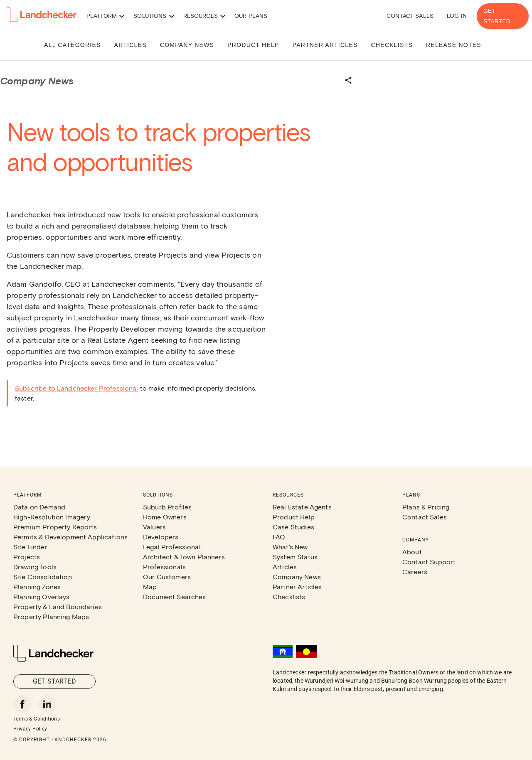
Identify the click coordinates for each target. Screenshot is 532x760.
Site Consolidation (43, 577)
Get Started (503, 16)
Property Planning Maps (51, 616)
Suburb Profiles (167, 507)
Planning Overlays (42, 596)
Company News (297, 577)
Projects (27, 557)
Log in (457, 16)
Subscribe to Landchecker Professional (77, 388)
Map (150, 587)
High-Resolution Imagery (52, 517)
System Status (295, 557)
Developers (161, 537)
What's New (290, 547)
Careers (415, 572)
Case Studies (293, 527)
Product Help (294, 517)
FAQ (279, 537)
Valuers (154, 527)
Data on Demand (39, 507)
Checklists (289, 596)
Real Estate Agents (302, 507)
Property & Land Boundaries (58, 606)
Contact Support (429, 562)
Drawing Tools (35, 567)
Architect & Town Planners (184, 557)
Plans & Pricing (426, 507)
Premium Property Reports (55, 527)
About (412, 552)
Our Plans (251, 16)
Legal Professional (172, 547)
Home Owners (165, 517)
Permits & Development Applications (70, 537)
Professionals (164, 567)
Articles (285, 567)
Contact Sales (410, 16)
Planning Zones (37, 587)
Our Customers (167, 577)
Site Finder (30, 547)
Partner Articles (297, 587)
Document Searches (175, 596)
